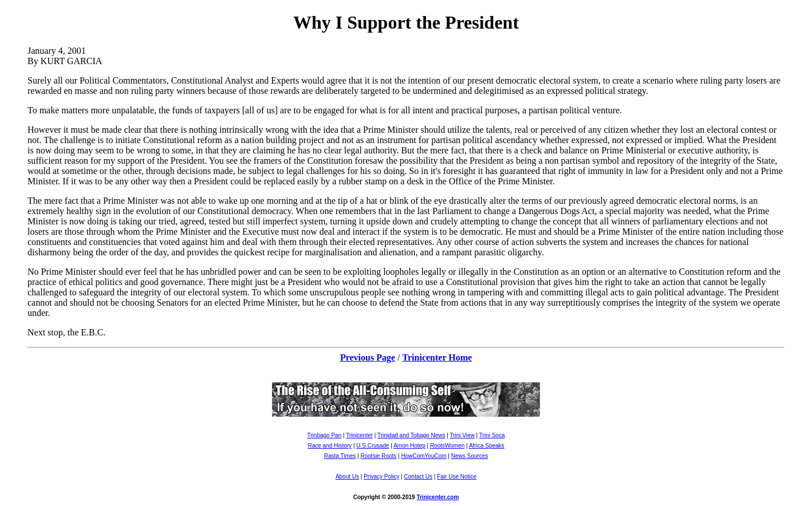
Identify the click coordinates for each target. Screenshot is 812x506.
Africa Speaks (487, 446)
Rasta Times (340, 456)
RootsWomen (447, 446)
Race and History (330, 446)
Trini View (462, 435)
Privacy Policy (381, 477)
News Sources (470, 456)
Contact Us (418, 477)
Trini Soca (492, 435)
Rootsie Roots (379, 456)
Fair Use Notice (457, 477)
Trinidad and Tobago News (411, 435)
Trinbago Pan (325, 435)
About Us (347, 477)
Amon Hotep (409, 446)
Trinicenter (359, 435)
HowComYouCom (423, 456)
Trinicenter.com (437, 497)
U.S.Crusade (373, 446)
